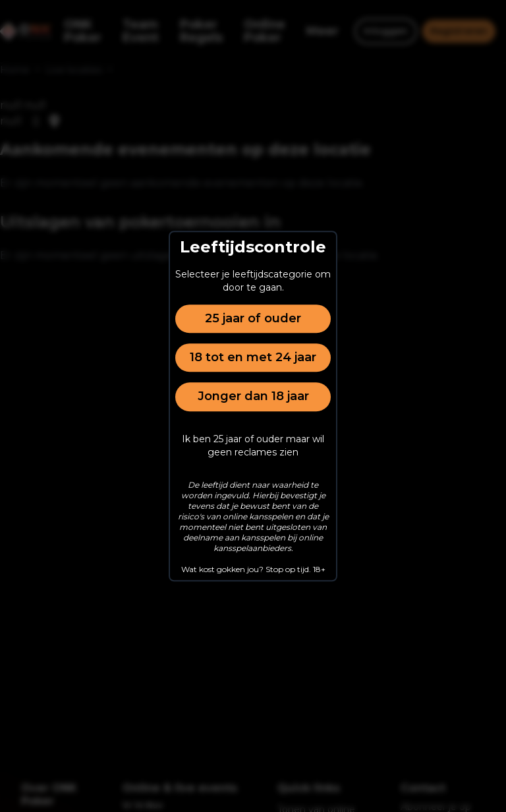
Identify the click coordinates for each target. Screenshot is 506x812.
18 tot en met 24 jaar (253, 357)
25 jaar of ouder (253, 318)
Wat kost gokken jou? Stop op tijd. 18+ (253, 569)
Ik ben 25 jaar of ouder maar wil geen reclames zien (253, 446)
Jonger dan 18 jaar (253, 397)
